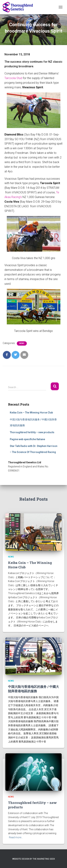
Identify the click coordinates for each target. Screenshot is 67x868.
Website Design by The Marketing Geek (34, 859)
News (22, 343)
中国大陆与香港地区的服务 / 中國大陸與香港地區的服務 (33, 689)
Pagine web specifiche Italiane (27, 439)
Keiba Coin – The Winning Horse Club (31, 413)
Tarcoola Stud (13, 78)
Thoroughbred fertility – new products (32, 432)
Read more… (16, 837)
